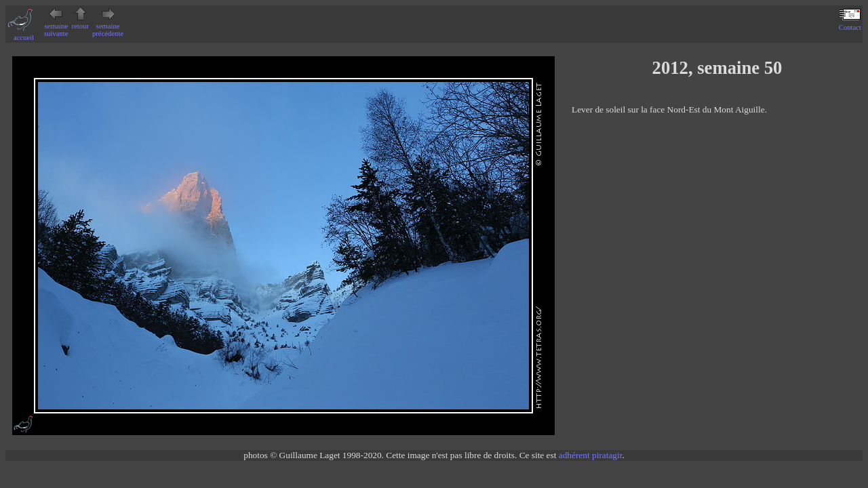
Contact (850, 24)
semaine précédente (108, 26)
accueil (24, 34)
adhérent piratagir (591, 455)
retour (80, 22)
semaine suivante (56, 26)
